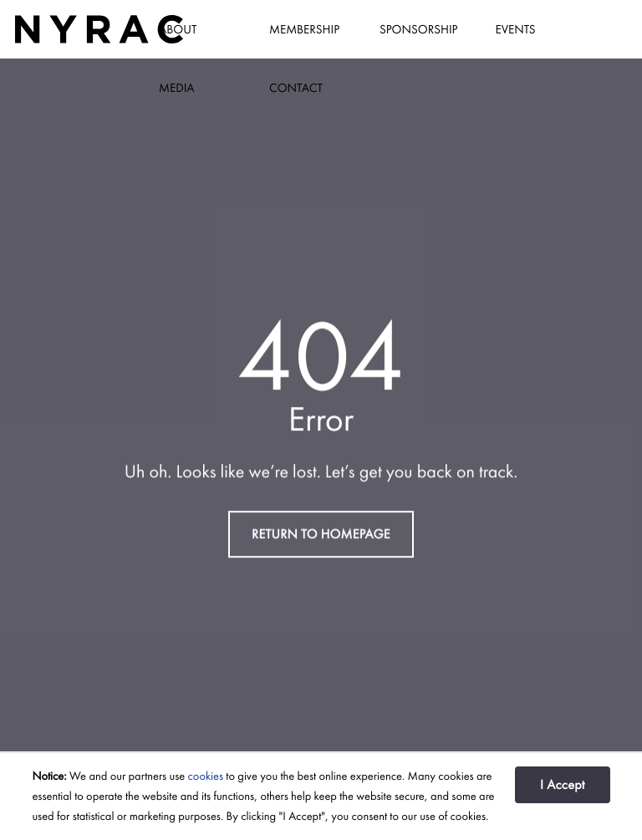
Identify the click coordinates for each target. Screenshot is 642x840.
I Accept (563, 784)
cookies (206, 776)
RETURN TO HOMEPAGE (321, 533)
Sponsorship (418, 29)
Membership (304, 29)
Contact (296, 88)
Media (177, 88)
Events (515, 29)
